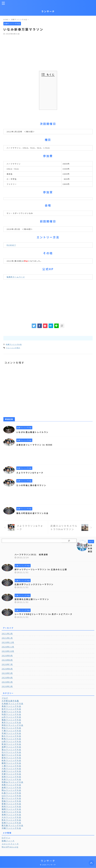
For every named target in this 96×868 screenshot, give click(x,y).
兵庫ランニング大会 (14, 344)
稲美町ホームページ (16, 277)
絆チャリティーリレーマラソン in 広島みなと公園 (42, 569)
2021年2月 (7, 634)
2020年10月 (8, 651)
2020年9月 (7, 656)
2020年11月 (8, 647)
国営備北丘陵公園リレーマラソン (33, 599)
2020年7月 (7, 664)
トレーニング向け (13, 348)
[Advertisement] (48, 52)
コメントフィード (10, 844)
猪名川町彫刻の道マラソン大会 (33, 513)
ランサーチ (48, 11)
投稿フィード (8, 841)
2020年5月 (7, 673)
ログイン (6, 838)
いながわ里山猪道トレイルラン (33, 432)
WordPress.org (10, 847)
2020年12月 (8, 642)
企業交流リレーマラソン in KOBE (35, 445)
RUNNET (11, 245)
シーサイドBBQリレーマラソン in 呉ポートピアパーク (45, 614)
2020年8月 (7, 660)
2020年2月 (7, 686)
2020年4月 (7, 678)
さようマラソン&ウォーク (31, 473)
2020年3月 (7, 682)
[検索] (69, 541)
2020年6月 (7, 669)
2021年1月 (7, 638)
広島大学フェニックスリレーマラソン (35, 584)
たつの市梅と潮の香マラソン (32, 485)
